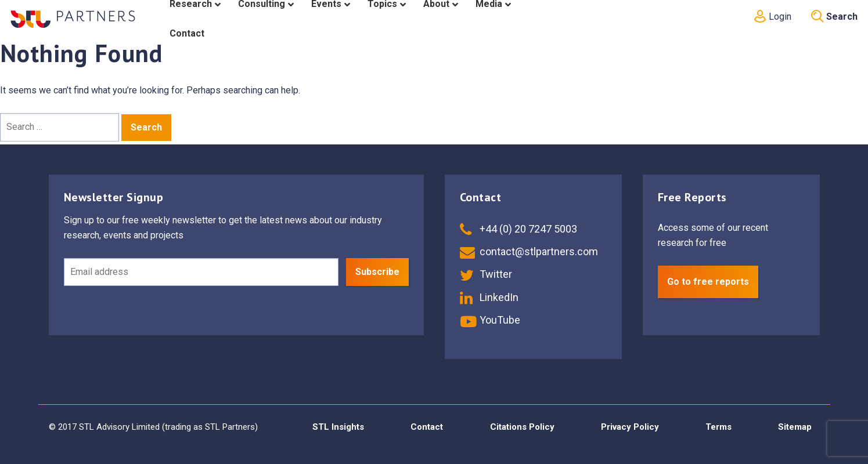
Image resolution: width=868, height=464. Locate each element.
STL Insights (338, 427)
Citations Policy (522, 427)
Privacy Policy (630, 427)
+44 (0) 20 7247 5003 (518, 229)
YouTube (490, 320)
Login (772, 17)
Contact (427, 427)
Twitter (486, 274)
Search (834, 17)
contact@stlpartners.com (529, 251)
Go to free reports (708, 282)
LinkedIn (489, 297)
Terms (718, 427)
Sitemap (795, 427)
